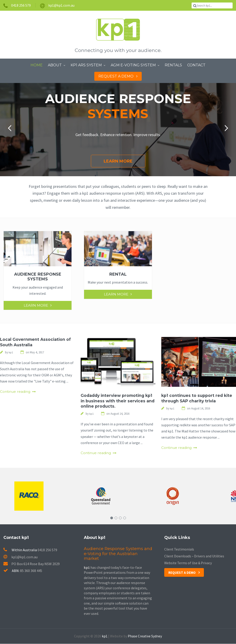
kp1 (104, 636)
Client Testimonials (180, 550)
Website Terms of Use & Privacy (189, 563)
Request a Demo (183, 573)
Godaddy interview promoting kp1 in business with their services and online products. (118, 401)
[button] (11, 128)
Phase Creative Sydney (145, 636)
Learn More (118, 161)
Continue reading (16, 392)
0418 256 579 (47, 550)
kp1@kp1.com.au (21, 557)
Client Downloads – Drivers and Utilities (195, 556)
